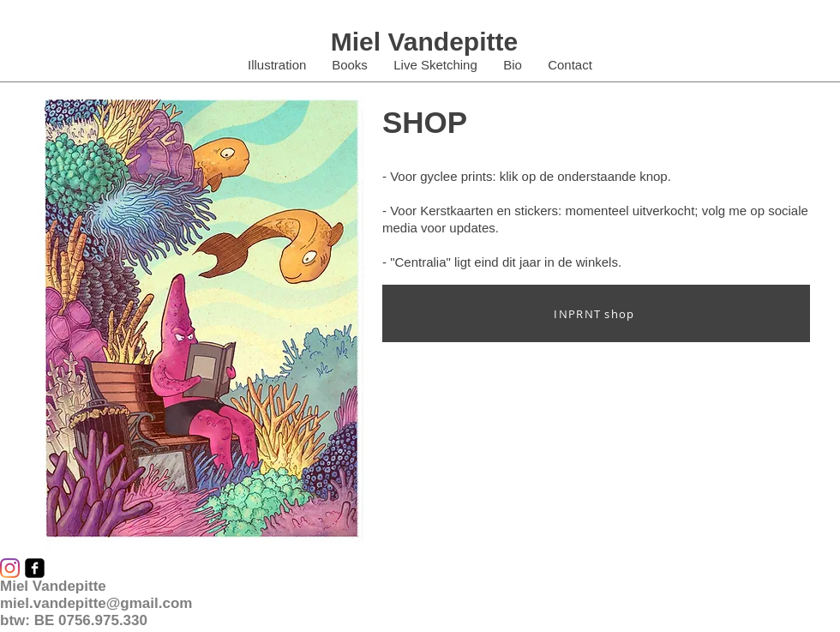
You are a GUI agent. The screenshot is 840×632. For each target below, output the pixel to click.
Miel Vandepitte (424, 42)
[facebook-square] (35, 568)
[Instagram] (10, 568)
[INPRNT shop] (596, 313)
